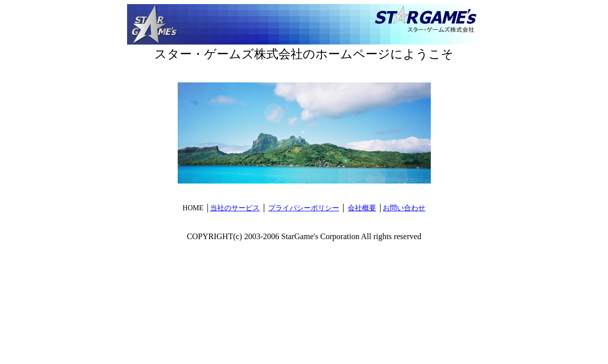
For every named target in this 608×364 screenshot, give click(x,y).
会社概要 (362, 208)
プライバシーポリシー (304, 208)
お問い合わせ (404, 208)
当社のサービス (235, 208)
